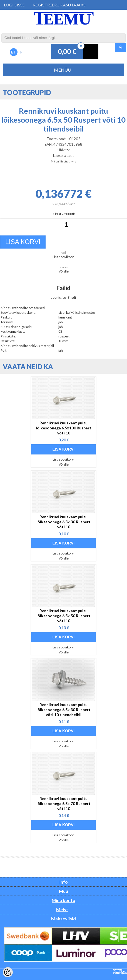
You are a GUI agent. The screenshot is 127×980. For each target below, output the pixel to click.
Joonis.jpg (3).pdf (64, 297)
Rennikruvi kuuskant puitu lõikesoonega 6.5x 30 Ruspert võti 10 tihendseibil (64, 710)
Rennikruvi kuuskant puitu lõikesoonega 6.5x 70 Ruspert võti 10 (64, 803)
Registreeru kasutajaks (59, 5)
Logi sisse (14, 5)
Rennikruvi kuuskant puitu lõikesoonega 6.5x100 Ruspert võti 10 (64, 428)
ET (14, 52)
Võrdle (64, 271)
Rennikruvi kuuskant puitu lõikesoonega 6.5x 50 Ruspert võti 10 (64, 616)
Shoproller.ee (120, 972)
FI (22, 52)
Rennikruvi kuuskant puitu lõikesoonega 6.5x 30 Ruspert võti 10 (64, 522)
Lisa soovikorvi (64, 257)
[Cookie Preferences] (8, 972)
